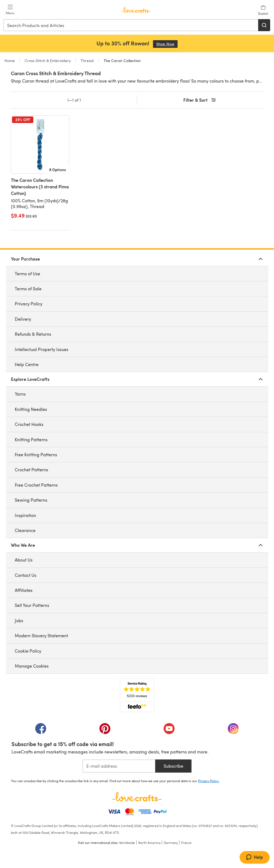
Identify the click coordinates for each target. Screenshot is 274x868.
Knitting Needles (31, 409)
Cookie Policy (28, 651)
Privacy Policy (29, 304)
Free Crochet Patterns (36, 485)
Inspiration (25, 515)
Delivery (23, 319)
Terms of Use (27, 274)
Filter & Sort (200, 100)
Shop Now (167, 44)
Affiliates (24, 590)
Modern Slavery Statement (41, 635)
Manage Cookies (32, 666)
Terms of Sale (28, 289)
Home (10, 61)
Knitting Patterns (31, 439)
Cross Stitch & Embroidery (48, 61)
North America (149, 843)
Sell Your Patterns (32, 605)
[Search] (264, 25)
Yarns (20, 394)
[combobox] (131, 25)
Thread (87, 61)
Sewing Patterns (31, 500)
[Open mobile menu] (10, 10)
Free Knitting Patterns (36, 455)
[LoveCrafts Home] (137, 797)
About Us (24, 560)
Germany (171, 843)
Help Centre (27, 364)
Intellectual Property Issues (42, 349)
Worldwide (127, 843)
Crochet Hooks (29, 424)
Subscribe (173, 766)
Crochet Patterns (31, 470)
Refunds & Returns (33, 334)
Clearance (25, 530)
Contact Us (26, 575)
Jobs (19, 620)
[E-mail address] (119, 766)
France (186, 843)
